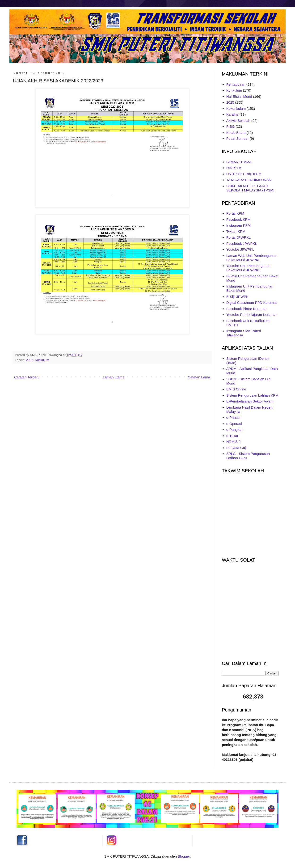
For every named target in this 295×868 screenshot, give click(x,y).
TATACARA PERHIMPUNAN (249, 180)
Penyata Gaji (236, 448)
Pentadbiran (236, 84)
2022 (29, 360)
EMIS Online (236, 389)
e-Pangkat (234, 430)
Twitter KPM (236, 231)
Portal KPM (235, 213)
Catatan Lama (199, 377)
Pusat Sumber (238, 138)
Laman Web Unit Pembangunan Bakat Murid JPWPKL (251, 258)
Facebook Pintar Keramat (246, 309)
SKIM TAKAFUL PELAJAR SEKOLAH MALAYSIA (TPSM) (250, 188)
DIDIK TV (234, 168)
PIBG (231, 126)
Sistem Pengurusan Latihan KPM (252, 395)
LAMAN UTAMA (239, 162)
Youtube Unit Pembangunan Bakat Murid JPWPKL (248, 268)
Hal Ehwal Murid (239, 96)
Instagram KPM (238, 225)
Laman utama (114, 377)
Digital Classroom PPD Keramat (251, 303)
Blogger (184, 856)
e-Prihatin (234, 417)
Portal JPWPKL (238, 237)
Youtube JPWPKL (240, 249)
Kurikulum (42, 360)
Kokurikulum (236, 108)
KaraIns (232, 114)
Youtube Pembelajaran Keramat (251, 315)
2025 (230, 102)
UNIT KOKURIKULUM (244, 174)
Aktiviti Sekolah (238, 121)
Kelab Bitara (236, 133)
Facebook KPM (238, 219)
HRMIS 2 (234, 442)
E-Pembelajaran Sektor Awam (250, 401)
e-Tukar (232, 436)
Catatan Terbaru (27, 377)
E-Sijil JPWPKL (238, 297)
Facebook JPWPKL (242, 243)
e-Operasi (234, 424)
